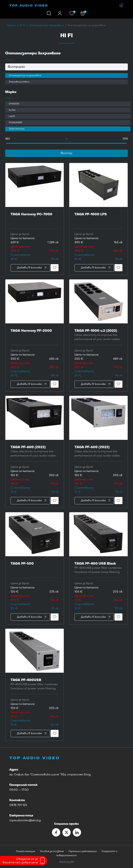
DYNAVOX (14, 104)
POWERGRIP (16, 123)
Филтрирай (16, 67)
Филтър (66, 153)
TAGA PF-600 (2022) (35, 452)
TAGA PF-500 (35, 568)
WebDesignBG (67, 862)
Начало (11, 25)
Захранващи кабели (19, 82)
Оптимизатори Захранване (46, 25)
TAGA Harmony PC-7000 (35, 219)
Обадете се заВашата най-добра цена (20, 861)
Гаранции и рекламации (83, 851)
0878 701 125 (18, 805)
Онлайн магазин (26, 851)
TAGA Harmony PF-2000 (35, 335)
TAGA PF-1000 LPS (98, 219)
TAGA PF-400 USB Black (98, 568)
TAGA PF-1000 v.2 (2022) (98, 335)
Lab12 (12, 116)
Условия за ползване (52, 851)
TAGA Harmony (17, 129)
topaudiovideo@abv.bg (25, 821)
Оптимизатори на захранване (25, 76)
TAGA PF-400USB (35, 685)
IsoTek (12, 110)
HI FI (22, 25)
